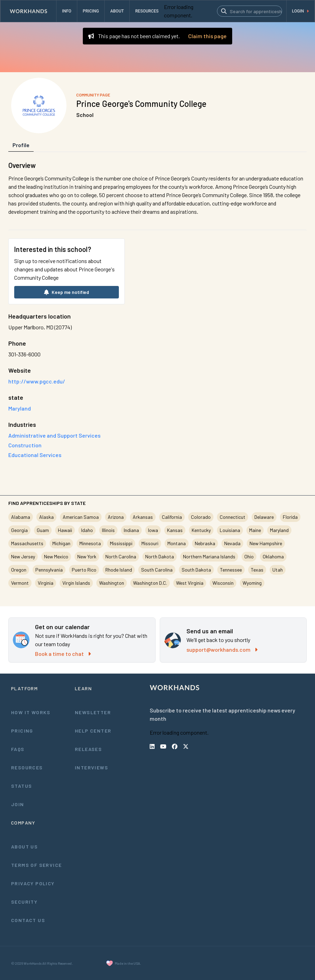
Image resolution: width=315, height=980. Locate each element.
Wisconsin (223, 583)
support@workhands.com (222, 649)
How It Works (31, 712)
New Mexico (56, 556)
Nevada (232, 543)
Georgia (19, 530)
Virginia (46, 583)
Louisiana (230, 530)
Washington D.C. (150, 583)
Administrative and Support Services (54, 435)
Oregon (19, 570)
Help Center (93, 731)
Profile (21, 145)
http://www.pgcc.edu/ (37, 381)
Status (21, 786)
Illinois (108, 530)
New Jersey (23, 556)
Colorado (201, 517)
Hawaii (65, 530)
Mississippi (121, 543)
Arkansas (143, 517)
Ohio (249, 556)
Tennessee (231, 570)
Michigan (61, 543)
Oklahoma (273, 556)
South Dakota (196, 570)
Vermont (20, 583)
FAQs (18, 749)
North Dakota (160, 556)
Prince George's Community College (141, 104)
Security (24, 902)
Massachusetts (27, 543)
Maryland (279, 530)
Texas (257, 570)
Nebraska (205, 543)
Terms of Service (36, 865)
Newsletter (93, 712)
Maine (255, 530)
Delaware (264, 517)
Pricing (22, 731)
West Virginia (190, 583)
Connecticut (233, 517)
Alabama (21, 517)
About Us (24, 847)
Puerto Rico (84, 570)
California (172, 517)
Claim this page (207, 36)
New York (87, 556)
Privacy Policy (33, 883)
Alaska (46, 517)
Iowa (153, 530)
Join (18, 804)
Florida (290, 517)
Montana (177, 543)
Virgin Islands (76, 583)
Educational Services (35, 455)
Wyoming (252, 583)
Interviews (91, 767)
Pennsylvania (49, 570)
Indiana (131, 530)
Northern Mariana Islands (209, 556)
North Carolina (121, 556)
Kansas (175, 530)
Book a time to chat (63, 654)
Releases (88, 749)
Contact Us (28, 920)
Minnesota (90, 543)
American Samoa (81, 517)
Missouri (150, 543)
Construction (25, 445)
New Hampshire (266, 543)
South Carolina (157, 570)
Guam (43, 530)
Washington (112, 583)
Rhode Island (119, 570)
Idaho (87, 530)
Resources (27, 767)
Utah (278, 570)
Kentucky (201, 530)
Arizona (116, 517)
